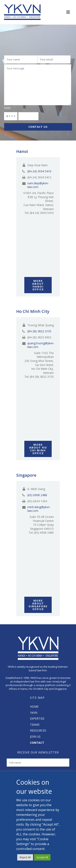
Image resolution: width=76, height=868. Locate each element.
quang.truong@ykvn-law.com (41, 345)
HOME (34, 707)
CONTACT (37, 743)
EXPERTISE (37, 718)
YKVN (34, 713)
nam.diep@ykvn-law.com (38, 185)
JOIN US (35, 737)
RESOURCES (38, 730)
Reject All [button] (25, 857)
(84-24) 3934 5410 (39, 171)
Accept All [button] (42, 857)
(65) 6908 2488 (37, 495)
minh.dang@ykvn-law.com (39, 509)
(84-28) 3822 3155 (39, 331)
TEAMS (35, 725)
